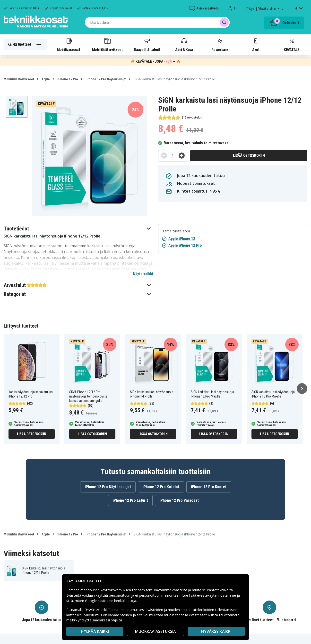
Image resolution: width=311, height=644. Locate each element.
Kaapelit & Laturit (147, 44)
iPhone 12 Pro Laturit (130, 500)
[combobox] (157, 22)
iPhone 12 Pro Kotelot (161, 487)
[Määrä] (173, 156)
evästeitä (180, 590)
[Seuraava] (302, 389)
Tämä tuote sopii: (177, 231)
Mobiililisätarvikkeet (107, 44)
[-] (164, 156)
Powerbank (220, 44)
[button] (78, 229)
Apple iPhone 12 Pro (185, 245)
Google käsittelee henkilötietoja (111, 601)
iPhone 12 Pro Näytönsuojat (106, 79)
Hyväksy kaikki (216, 631)
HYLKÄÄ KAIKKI (95, 631)
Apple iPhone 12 (182, 239)
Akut (256, 44)
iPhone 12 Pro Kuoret (209, 487)
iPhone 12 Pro (67, 79)
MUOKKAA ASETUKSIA (155, 631)
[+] (182, 156)
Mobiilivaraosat (68, 44)
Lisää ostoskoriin (249, 156)
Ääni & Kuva (184, 44)
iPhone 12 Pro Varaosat (179, 500)
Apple (45, 79)
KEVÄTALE (291, 44)
